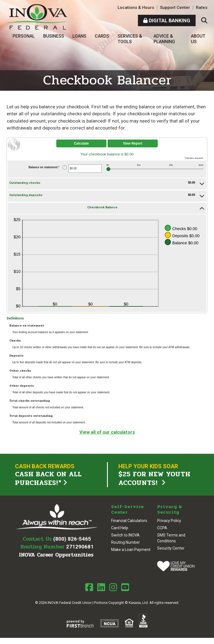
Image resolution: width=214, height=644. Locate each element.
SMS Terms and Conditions (171, 538)
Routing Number (126, 543)
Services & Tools (130, 39)
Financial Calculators (129, 521)
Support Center (175, 8)
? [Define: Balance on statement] (65, 167)
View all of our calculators (107, 432)
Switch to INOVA (125, 535)
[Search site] (204, 20)
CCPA (162, 528)
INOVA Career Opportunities (56, 555)
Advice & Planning (164, 39)
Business (54, 36)
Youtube (125, 587)
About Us (198, 39)
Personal (24, 36)
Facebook (89, 587)
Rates (202, 8)
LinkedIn (101, 587)
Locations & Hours (136, 8)
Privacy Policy (169, 521)
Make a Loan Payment (131, 550)
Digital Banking (167, 20)
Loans (79, 36)
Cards (102, 36)
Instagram (113, 587)
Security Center (171, 548)
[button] (107, 184)
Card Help (120, 528)
